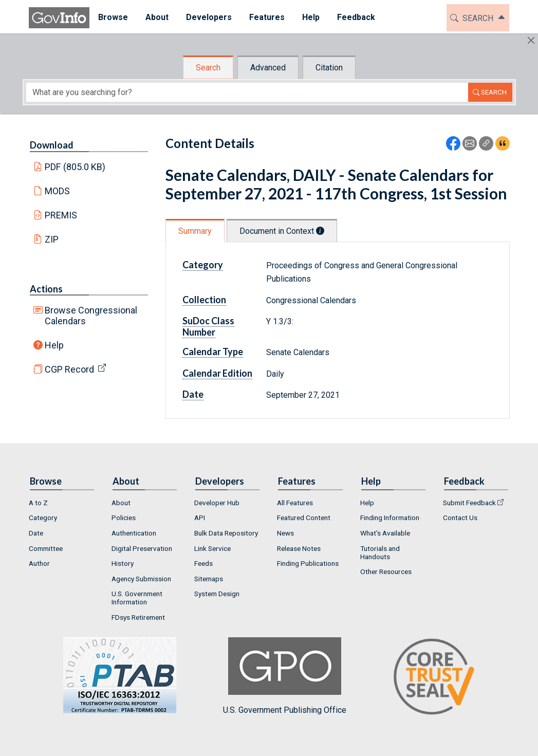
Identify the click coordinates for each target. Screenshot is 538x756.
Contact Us (460, 518)
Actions (46, 289)
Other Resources (386, 571)
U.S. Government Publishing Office (285, 676)
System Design (217, 594)
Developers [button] (209, 17)
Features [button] (267, 17)
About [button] (157, 17)
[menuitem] (113, 18)
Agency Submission (141, 579)
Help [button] (311, 17)
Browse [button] (113, 17)
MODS (57, 191)
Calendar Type (213, 352)
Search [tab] (208, 68)
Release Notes (299, 548)
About (121, 503)
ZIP (52, 239)
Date (193, 394)
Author (39, 563)
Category (203, 265)
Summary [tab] (195, 231)
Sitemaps (209, 579)
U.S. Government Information (137, 598)
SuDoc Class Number (208, 326)
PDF (75, 167)
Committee (46, 548)
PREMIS (61, 215)
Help (54, 345)
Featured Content (304, 518)
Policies (124, 518)
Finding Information (390, 518)
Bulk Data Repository (226, 533)
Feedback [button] (356, 17)
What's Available (385, 533)
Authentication (134, 533)
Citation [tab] (329, 68)
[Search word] (247, 92)
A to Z (38, 503)
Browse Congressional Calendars (91, 316)
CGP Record (69, 369)
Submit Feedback (469, 503)
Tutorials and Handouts (380, 552)
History (123, 563)
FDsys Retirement (138, 617)
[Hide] (531, 40)
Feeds (203, 563)
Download (52, 145)
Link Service (212, 548)
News (285, 533)
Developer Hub (217, 503)
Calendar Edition (217, 373)
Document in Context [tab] (282, 231)
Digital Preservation (142, 548)
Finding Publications (308, 563)
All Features (295, 503)
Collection (204, 300)
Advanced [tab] (268, 68)
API (200, 518)
